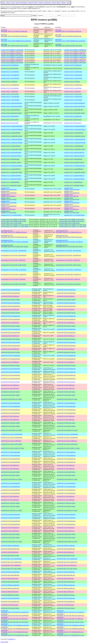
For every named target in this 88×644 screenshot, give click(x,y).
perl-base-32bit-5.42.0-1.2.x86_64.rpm (69, 223)
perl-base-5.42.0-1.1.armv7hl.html (10, 100)
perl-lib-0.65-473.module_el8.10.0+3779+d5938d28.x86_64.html (15, 634)
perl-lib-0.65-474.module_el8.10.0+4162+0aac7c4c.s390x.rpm (70, 618)
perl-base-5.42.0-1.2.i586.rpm (72, 82)
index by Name (56, 3)
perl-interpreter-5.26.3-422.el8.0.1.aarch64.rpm (68, 270)
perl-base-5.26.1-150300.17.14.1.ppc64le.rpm (72, 192)
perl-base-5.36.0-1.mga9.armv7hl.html (11, 156)
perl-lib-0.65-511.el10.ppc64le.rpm (66, 490)
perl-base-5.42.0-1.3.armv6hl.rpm (73, 75)
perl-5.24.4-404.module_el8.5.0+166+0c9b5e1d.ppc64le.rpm (68, 35)
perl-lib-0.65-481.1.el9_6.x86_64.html (11, 569)
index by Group (11, 3)
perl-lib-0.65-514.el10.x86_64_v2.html (11, 399)
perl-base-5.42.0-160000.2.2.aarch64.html (12, 57)
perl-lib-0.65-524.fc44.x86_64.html (10, 313)
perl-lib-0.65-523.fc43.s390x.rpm (66, 323)
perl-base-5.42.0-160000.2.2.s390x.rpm (75, 61)
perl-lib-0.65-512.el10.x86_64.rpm (66, 472)
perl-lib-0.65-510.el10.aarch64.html (10, 514)
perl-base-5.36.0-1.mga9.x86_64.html (11, 162)
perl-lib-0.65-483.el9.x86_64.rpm (66, 555)
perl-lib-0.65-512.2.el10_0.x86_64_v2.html (12, 448)
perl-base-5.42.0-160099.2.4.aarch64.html (12, 50)
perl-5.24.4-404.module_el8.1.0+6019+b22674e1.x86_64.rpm (69, 45)
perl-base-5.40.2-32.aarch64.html (10, 116)
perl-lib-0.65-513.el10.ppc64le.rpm (66, 410)
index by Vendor (33, 3)
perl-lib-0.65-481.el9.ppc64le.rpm (66, 575)
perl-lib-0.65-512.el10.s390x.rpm (66, 465)
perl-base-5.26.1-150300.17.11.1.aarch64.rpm (72, 202)
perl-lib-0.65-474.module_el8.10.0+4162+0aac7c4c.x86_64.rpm (70, 621)
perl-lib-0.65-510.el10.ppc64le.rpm (66, 521)
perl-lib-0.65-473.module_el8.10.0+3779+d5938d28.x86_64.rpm (70, 634)
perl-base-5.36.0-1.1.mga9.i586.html (11, 146)
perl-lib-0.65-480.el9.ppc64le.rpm (66, 588)
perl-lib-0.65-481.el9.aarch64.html (10, 572)
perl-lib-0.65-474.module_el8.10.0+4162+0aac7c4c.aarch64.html (15, 611)
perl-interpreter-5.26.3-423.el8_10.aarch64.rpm (68, 251)
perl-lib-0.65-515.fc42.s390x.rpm (66, 362)
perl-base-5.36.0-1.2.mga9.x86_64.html (11, 136)
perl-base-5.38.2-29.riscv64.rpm (73, 123)
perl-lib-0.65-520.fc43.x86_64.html (10, 339)
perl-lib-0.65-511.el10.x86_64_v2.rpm (67, 510)
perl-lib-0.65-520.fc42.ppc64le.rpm (66, 346)
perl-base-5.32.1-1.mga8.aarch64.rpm (74, 176)
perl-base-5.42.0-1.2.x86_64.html (10, 94)
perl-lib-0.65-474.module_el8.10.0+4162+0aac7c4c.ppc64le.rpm (70, 615)
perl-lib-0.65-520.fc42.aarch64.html (10, 342)
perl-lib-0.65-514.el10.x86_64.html (10, 392)
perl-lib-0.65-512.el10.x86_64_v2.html (11, 479)
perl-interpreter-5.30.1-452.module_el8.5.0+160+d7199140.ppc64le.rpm (69, 236)
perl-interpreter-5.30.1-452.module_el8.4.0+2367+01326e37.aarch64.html (15, 241)
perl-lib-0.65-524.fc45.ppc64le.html (10, 293)
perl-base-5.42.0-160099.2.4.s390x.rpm (75, 53)
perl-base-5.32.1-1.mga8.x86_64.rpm (74, 185)
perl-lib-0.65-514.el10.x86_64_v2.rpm (67, 399)
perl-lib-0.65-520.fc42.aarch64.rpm (66, 342)
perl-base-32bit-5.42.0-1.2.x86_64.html (11, 223)
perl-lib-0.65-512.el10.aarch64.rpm (66, 452)
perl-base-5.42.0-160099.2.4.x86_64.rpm (75, 55)
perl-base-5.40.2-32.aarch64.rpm (73, 116)
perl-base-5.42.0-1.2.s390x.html (9, 91)
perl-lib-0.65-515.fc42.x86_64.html (10, 365)
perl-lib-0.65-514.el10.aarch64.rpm (66, 369)
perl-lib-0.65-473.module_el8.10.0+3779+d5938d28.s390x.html (14, 631)
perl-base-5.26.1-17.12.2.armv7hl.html (11, 215)
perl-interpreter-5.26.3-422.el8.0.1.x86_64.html (13, 284)
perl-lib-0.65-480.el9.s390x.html (10, 592)
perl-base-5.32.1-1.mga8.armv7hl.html (11, 179)
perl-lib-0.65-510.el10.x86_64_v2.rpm (67, 542)
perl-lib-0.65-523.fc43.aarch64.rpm (66, 316)
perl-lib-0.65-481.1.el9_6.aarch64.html (11, 559)
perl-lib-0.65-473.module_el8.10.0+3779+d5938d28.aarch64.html (15, 625)
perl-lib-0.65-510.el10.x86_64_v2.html (11, 542)
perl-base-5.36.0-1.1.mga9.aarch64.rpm (75, 139)
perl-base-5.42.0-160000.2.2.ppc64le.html (12, 59)
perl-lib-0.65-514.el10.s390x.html (10, 385)
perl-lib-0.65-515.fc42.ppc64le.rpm (66, 359)
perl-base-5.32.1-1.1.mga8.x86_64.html (11, 172)
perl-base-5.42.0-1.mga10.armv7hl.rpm (75, 106)
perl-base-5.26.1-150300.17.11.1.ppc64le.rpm (72, 205)
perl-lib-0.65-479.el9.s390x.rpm (65, 605)
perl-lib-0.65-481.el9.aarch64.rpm (66, 572)
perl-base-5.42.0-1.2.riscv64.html (10, 88)
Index (3, 3)
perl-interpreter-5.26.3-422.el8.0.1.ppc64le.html (14, 274)
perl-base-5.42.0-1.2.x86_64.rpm (73, 94)
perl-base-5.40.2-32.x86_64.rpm (73, 120)
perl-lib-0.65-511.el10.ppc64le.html (10, 490)
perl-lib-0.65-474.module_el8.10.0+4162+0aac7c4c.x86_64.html (15, 621)
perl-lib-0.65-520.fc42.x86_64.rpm (66, 352)
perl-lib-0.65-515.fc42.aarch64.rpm (66, 356)
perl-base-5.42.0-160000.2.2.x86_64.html (12, 63)
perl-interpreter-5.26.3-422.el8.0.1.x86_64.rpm (68, 284)
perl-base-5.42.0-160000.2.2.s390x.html (12, 61)
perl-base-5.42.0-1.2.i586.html (9, 82)
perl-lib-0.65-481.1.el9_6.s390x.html (11, 565)
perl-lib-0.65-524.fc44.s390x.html (10, 309)
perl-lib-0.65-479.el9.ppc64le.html (10, 602)
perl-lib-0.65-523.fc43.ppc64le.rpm (66, 319)
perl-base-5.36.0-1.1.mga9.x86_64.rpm (75, 149)
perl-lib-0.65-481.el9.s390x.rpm (65, 579)
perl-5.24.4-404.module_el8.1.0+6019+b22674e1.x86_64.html (14, 45)
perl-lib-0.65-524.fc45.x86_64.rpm (66, 300)
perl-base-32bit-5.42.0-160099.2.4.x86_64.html (14, 219)
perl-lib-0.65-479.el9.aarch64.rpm (66, 598)
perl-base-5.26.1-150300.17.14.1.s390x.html (8, 195)
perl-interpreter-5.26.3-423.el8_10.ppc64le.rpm (68, 255)
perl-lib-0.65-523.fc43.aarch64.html (10, 316)
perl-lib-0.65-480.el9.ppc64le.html (10, 588)
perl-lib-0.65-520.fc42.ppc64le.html (10, 346)
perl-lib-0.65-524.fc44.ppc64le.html (10, 306)
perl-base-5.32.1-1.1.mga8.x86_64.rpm (75, 172)
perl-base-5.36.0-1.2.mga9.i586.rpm (74, 133)
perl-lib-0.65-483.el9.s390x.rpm (65, 552)
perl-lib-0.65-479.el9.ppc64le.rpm (66, 602)
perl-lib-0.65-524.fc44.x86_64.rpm (66, 313)
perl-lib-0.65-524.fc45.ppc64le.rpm (66, 293)
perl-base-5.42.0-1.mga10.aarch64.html (11, 103)
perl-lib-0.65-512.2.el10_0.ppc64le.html (12, 438)
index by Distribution (22, 3)
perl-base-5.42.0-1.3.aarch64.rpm (73, 72)
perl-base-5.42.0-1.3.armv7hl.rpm (73, 78)
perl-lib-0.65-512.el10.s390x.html (10, 465)
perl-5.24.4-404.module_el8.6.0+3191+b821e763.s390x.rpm (68, 31)
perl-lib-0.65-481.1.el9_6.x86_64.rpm (67, 569)
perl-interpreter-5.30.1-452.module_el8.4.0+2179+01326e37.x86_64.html (14, 246)
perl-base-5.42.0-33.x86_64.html (10, 68)
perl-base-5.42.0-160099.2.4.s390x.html (12, 53)
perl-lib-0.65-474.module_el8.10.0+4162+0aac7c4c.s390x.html (14, 618)
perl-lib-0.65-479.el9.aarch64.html (10, 598)
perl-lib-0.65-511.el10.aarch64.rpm (66, 483)
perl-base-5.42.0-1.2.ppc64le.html (10, 85)
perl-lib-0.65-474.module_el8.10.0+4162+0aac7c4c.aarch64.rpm (70, 611)
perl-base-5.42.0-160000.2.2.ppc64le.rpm (75, 59)
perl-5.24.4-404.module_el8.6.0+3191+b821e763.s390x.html (14, 31)
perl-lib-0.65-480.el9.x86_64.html (10, 595)
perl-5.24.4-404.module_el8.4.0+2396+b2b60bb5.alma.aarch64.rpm (70, 40)
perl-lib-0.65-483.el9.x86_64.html (10, 555)
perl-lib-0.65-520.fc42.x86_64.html (10, 352)
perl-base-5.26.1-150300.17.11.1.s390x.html (8, 209)
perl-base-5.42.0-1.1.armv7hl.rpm (73, 100)
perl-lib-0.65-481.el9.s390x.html (10, 579)
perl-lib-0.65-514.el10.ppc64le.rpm (66, 375)
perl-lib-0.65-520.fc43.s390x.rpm (66, 336)
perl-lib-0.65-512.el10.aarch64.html (10, 452)
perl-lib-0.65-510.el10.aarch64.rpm (66, 514)
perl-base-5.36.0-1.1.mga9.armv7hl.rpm (75, 143)
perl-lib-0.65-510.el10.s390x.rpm (66, 528)
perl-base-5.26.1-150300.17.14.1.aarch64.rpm (72, 189)
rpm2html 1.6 (12, 639)
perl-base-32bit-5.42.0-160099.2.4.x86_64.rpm (71, 219)
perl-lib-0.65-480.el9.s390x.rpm (65, 592)
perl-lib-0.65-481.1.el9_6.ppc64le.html (11, 562)
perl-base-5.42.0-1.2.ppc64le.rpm (73, 85)
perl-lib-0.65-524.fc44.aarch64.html (10, 303)
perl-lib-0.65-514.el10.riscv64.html (10, 382)
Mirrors (64, 3)
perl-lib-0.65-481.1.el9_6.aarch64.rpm (67, 559)
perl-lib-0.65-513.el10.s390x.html (10, 416)
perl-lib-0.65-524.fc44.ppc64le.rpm (66, 306)
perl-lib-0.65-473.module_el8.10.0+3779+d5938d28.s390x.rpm (70, 631)
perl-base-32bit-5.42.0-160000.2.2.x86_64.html (14, 221)
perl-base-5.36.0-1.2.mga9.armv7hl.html (12, 129)
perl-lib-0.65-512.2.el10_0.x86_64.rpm (67, 444)
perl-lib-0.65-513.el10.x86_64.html (10, 423)
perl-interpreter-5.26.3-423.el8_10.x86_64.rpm (68, 265)
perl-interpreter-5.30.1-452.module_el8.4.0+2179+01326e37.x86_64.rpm (69, 246)
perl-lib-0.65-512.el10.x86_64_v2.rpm (67, 479)
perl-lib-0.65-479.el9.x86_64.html (10, 608)
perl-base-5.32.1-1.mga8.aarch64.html (11, 176)
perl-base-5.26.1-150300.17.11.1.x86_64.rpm (72, 212)
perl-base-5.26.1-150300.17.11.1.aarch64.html (9, 202)
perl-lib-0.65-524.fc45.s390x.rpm (66, 296)
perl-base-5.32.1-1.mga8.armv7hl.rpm (74, 179)
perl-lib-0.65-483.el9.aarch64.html (10, 546)
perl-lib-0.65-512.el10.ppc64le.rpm (66, 459)
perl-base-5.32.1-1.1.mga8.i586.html (11, 169)
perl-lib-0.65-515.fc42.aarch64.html (10, 356)
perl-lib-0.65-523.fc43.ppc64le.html (10, 319)
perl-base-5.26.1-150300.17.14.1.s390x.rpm (71, 195)
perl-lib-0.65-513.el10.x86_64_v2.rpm (67, 430)
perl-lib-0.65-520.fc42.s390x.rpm (66, 349)
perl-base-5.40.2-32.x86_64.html (10, 120)
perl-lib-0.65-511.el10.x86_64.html (10, 503)
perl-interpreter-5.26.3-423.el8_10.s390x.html (13, 260)
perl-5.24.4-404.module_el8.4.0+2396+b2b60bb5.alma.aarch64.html (16, 40)
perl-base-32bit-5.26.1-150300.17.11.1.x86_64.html (15, 227)
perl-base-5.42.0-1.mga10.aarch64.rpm (74, 103)
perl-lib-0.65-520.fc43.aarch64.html (10, 329)
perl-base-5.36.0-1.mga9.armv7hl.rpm (74, 156)
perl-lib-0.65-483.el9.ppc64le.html (10, 549)
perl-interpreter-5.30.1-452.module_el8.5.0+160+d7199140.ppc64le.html (14, 236)
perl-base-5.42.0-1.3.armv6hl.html (10, 75)
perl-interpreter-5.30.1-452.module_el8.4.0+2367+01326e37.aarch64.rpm (69, 241)
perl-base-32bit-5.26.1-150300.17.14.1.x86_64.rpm (73, 225)
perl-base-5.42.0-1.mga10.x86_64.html (11, 113)
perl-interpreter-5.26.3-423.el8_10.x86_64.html (13, 265)
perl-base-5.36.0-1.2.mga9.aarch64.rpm (75, 126)
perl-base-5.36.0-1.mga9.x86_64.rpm (74, 162)
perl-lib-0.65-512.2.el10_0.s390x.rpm (67, 441)
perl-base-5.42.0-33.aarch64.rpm (73, 65)
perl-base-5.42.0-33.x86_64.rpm (73, 68)
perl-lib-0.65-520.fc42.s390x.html (10, 349)
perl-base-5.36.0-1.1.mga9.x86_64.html (11, 149)
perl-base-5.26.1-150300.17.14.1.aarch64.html (9, 189)
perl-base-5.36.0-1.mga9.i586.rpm (73, 159)
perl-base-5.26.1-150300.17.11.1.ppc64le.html (9, 205)
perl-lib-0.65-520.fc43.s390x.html (10, 336)
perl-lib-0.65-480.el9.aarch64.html (10, 585)
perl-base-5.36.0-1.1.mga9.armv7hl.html (12, 143)
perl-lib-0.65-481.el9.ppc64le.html (10, 575)
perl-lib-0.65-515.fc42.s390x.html (10, 362)
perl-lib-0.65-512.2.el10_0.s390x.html (11, 441)
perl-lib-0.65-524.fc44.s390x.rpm (66, 309)
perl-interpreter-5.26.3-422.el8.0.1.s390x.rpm (68, 279)
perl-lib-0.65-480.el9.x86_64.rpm (66, 595)
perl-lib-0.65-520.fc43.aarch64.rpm (66, 329)
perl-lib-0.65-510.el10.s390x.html (10, 528)
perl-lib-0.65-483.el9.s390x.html (10, 552)
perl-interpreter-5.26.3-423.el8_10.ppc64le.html (14, 255)
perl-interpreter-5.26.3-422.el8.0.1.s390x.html (13, 279)
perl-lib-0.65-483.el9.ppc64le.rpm (66, 549)
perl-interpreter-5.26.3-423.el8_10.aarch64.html (14, 251)
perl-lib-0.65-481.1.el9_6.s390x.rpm (66, 565)
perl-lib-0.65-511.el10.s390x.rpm (66, 497)
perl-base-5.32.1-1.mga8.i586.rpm (73, 182)
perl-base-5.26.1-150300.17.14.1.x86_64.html (9, 199)
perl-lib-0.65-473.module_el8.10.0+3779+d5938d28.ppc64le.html (15, 628)
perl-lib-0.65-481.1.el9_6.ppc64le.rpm (67, 562)
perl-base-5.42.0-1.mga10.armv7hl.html (12, 106)
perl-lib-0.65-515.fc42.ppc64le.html (10, 359)
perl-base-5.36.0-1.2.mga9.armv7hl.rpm (75, 129)
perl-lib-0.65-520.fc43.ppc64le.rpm (66, 332)
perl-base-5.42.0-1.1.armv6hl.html (10, 97)
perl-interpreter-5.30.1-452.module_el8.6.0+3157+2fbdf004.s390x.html (14, 231)
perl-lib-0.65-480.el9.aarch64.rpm (66, 585)
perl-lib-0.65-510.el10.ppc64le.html (10, 521)
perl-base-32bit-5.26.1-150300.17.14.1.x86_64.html (15, 225)
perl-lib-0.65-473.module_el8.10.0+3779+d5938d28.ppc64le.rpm (71, 628)
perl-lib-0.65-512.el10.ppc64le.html (10, 459)
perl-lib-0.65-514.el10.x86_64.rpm (66, 392)
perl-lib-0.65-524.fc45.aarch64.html (10, 290)
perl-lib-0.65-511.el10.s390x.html (10, 497)
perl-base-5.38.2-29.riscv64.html (10, 123)
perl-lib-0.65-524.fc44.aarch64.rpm (66, 303)
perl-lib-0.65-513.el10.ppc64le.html (10, 410)
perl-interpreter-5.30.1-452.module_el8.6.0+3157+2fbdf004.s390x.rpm (69, 231)
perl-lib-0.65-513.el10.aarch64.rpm (66, 403)
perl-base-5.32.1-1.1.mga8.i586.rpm (74, 169)
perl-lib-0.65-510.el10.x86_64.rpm (66, 534)
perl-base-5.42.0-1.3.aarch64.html (10, 72)
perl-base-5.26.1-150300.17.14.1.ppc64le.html (9, 192)
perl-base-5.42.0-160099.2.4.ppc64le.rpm (75, 52)
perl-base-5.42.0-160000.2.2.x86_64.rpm (75, 63)
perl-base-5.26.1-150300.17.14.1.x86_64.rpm (72, 199)
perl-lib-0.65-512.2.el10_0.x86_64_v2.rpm (68, 448)
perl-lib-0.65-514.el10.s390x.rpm (66, 385)
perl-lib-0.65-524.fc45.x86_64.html (10, 300)
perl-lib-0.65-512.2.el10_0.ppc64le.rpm (67, 438)
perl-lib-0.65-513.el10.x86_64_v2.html (11, 430)
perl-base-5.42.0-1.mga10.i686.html (10, 110)
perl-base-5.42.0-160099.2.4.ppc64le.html (12, 52)
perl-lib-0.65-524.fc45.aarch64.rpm (66, 290)
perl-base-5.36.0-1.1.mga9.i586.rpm (74, 146)
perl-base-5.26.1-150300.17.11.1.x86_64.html (9, 212)
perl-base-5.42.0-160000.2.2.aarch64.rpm (75, 57)
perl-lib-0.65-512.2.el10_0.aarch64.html (12, 434)
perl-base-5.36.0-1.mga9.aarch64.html (11, 153)
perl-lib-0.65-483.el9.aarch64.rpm (66, 546)
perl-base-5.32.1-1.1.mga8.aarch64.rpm (75, 166)
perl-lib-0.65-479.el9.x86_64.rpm (66, 608)
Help (68, 3)
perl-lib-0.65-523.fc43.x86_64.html (10, 326)
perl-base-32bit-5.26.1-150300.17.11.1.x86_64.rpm (73, 227)
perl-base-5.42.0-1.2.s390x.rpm (72, 91)
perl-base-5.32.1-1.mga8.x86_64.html (11, 185)
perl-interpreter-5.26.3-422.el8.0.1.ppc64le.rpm (68, 274)
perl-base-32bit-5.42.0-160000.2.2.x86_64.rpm (71, 221)
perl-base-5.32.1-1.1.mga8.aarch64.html (12, 166)
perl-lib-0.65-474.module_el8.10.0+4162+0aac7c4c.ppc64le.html (15, 615)
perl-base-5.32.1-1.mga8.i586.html (10, 182)
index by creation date (45, 3)
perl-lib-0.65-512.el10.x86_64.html (10, 472)
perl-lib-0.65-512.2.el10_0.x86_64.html (11, 444)
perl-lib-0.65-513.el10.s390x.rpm (66, 416)
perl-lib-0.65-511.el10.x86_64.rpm (66, 503)
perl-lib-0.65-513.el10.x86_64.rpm (66, 423)
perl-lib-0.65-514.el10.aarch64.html (10, 369)
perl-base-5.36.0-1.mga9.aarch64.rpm (74, 153)
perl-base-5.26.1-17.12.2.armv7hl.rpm (74, 215)
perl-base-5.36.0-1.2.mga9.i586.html (11, 133)
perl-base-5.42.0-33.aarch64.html (10, 65)
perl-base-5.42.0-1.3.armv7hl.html (10, 78)
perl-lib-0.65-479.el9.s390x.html (10, 605)
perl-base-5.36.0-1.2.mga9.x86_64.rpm (75, 136)
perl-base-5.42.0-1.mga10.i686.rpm (74, 110)
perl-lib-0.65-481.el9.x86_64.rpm (66, 582)
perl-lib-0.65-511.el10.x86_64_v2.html (11, 510)
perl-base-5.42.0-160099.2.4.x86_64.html (12, 55)
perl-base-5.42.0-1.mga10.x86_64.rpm (74, 113)
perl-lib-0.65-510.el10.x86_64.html (10, 534)
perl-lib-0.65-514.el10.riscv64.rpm (66, 382)
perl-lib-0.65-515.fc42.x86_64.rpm (66, 365)
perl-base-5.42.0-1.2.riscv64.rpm (73, 88)
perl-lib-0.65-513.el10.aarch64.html (10, 403)
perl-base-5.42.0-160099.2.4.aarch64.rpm (75, 50)
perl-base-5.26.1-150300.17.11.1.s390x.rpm (71, 209)
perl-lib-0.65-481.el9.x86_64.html (10, 582)
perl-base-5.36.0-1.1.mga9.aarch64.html (12, 139)
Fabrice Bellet (4, 642)
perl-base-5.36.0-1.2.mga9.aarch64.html (12, 126)
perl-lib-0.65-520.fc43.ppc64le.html (10, 332)
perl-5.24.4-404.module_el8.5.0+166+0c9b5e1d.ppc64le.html (14, 35)
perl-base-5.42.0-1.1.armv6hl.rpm (73, 97)
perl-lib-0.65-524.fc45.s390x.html (10, 296)
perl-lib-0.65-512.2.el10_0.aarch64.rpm (67, 434)
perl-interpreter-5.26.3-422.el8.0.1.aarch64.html (14, 270)
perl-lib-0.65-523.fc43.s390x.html (10, 323)
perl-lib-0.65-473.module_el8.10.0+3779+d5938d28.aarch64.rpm (71, 625)
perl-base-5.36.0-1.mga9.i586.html (10, 159)
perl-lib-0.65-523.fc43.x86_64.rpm (66, 326)
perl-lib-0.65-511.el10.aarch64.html (10, 483)
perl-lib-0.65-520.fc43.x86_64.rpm (66, 339)
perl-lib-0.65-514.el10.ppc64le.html (10, 375)
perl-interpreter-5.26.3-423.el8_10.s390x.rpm (68, 260)
